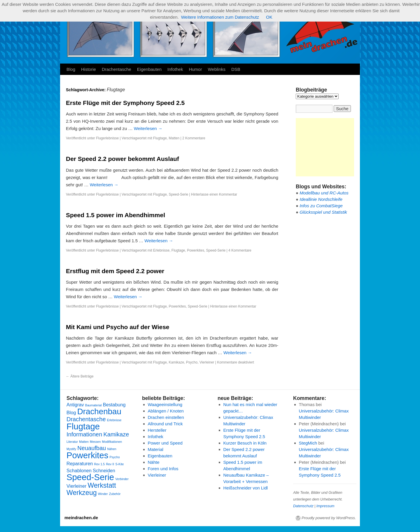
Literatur (72, 442)
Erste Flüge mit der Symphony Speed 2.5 (125, 103)
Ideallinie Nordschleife (321, 199)
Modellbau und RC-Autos (324, 193)
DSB (236, 69)
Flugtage (160, 138)
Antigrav (75, 405)
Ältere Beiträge (80, 376)
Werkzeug (82, 493)
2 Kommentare (194, 138)
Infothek (175, 69)
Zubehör (115, 494)
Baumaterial (93, 405)
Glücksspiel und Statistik (323, 212)
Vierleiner (207, 362)
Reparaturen (80, 463)
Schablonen (79, 470)
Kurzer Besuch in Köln (245, 443)
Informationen (84, 434)
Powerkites (196, 250)
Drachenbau (99, 411)
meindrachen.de (81, 518)
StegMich (308, 443)
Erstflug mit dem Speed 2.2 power (115, 271)
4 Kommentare (240, 250)
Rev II (110, 464)
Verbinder (122, 479)
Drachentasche (117, 69)
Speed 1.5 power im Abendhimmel (116, 215)
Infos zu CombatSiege (321, 206)
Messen (95, 442)
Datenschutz (303, 506)
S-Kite (119, 464)
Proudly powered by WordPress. (329, 518)
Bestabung (114, 405)
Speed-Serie (178, 194)
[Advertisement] (325, 147)
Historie (89, 69)
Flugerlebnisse (107, 138)
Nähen (112, 449)
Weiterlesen (148, 128)
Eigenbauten (149, 69)
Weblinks (217, 69)
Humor (195, 69)
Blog (71, 69)
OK (269, 17)
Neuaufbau (92, 448)
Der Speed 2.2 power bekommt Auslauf (123, 159)
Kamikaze (176, 362)
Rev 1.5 (100, 464)
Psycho (192, 362)
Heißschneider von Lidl (246, 488)
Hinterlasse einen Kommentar (214, 194)
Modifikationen (112, 442)
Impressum (325, 506)
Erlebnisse (161, 250)
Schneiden (104, 470)
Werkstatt (102, 485)
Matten (174, 138)
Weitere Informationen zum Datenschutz (220, 17)
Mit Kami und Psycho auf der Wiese (118, 327)
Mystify (71, 449)
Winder (103, 494)
